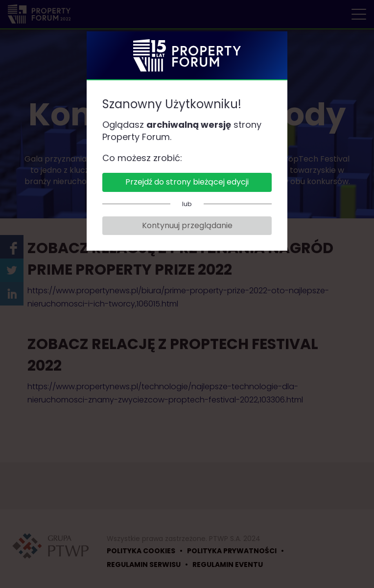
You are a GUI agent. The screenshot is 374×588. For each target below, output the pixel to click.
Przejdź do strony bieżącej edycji (187, 182)
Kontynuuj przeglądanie (187, 225)
